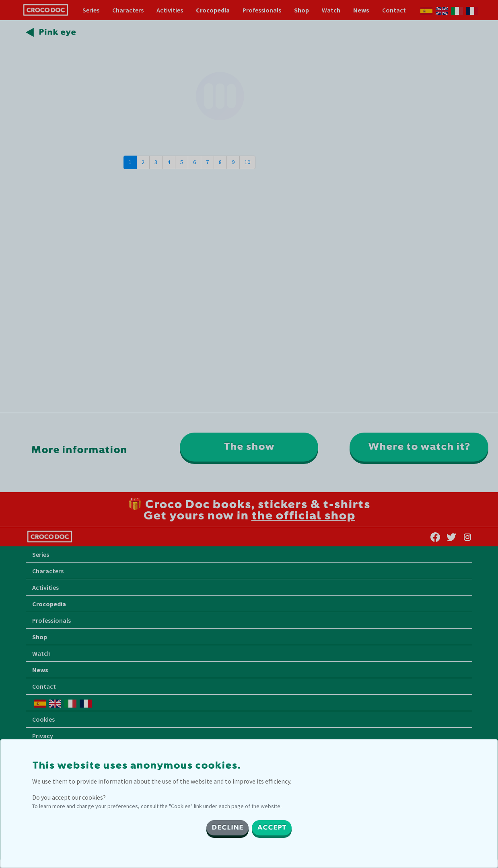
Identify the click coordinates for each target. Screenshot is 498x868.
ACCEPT (272, 828)
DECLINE (227, 828)
